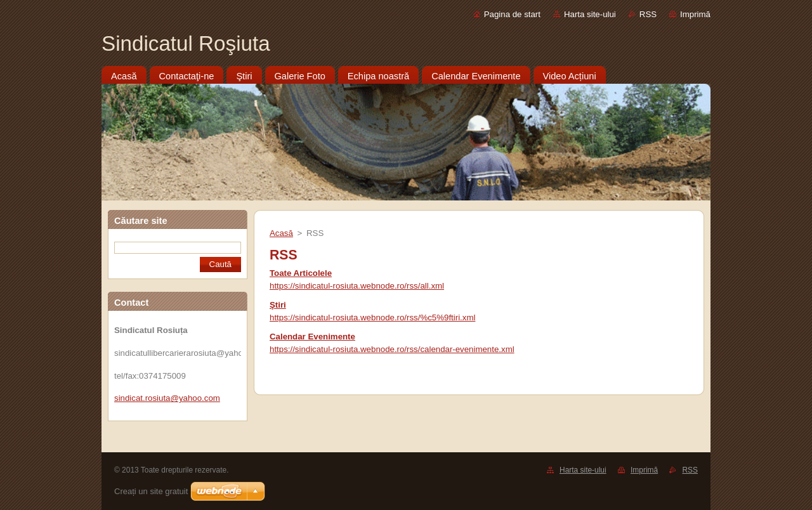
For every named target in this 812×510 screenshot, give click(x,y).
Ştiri (278, 305)
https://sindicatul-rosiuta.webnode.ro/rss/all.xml (357, 286)
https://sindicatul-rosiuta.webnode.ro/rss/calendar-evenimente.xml (392, 349)
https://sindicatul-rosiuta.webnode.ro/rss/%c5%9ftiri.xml (372, 317)
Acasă (281, 233)
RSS (648, 14)
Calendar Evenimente (312, 337)
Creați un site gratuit (151, 491)
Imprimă (695, 14)
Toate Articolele (301, 273)
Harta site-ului (590, 14)
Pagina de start (512, 14)
